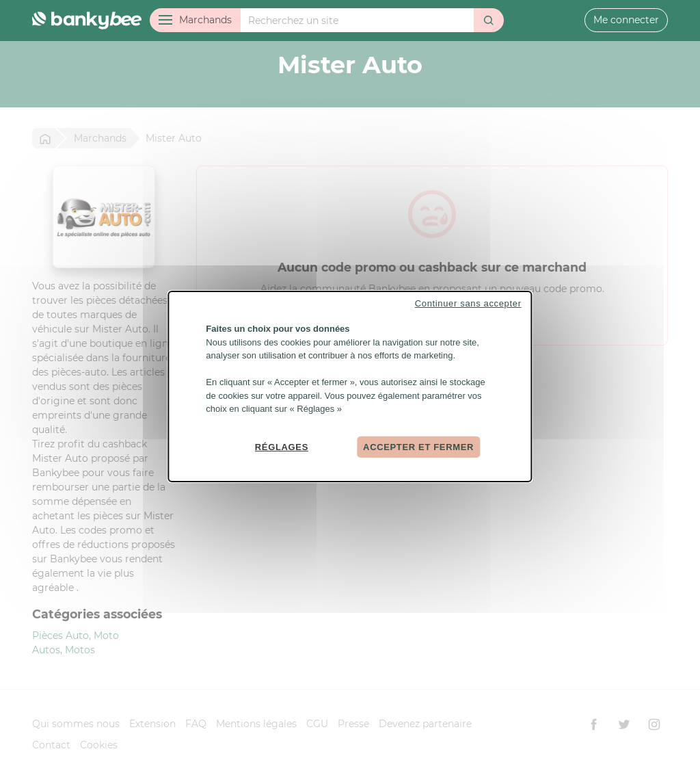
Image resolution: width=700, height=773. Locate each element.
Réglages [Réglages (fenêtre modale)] (282, 446)
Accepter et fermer (418, 446)
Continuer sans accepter (468, 303)
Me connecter (626, 20)
